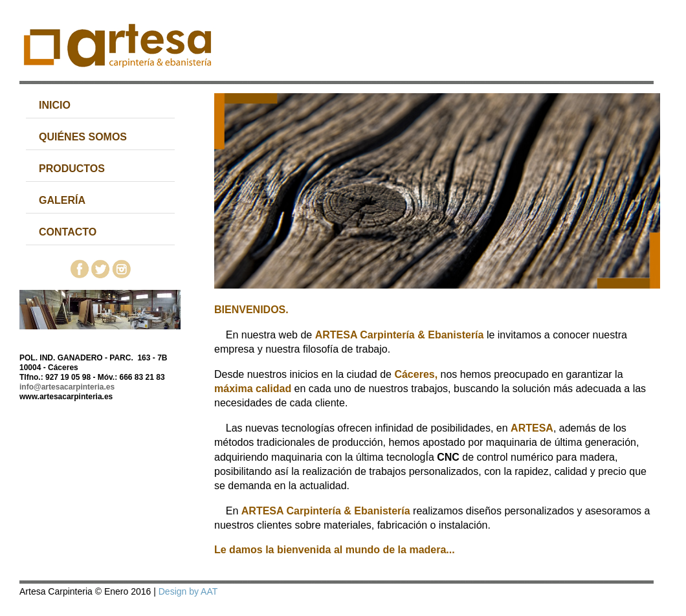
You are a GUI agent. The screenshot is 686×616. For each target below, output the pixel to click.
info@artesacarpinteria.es (67, 387)
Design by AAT (188, 591)
